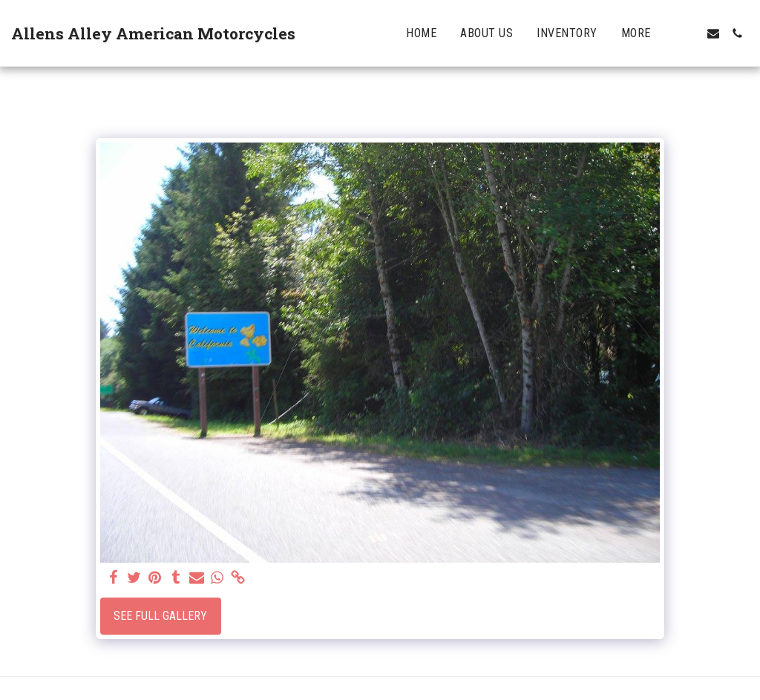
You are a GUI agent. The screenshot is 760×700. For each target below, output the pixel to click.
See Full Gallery (160, 616)
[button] (689, 33)
